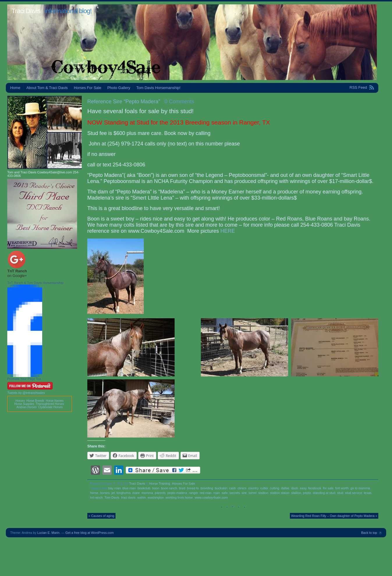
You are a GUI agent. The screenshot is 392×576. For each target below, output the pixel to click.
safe (225, 493)
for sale (328, 488)
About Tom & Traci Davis (47, 88)
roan (217, 493)
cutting (274, 488)
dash (295, 488)
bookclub (144, 488)
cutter (264, 488)
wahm (142, 497)
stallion (263, 493)
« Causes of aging (101, 516)
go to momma (360, 488)
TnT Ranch (17, 271)
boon (156, 488)
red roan (206, 493)
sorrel (253, 493)
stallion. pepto (301, 493)
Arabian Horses (27, 407)
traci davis (128, 497)
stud (340, 493)
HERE (228, 231)
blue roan (129, 488)
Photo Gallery (119, 88)
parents (160, 493)
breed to (193, 488)
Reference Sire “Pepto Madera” (124, 102)
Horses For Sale (88, 88)
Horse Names (55, 401)
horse (94, 493)
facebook (315, 488)
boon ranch (169, 488)
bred (182, 488)
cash (232, 488)
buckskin (221, 488)
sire (244, 493)
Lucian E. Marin (48, 533)
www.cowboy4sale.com (211, 497)
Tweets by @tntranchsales (26, 393)
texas (368, 493)
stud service (353, 493)
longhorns (124, 493)
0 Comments (179, 102)
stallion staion (280, 493)
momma (147, 493)
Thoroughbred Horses (50, 404)
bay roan (115, 488)
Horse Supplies (24, 404)
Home (15, 88)
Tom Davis (112, 497)
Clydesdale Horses (50, 407)
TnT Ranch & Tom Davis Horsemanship (35, 283)
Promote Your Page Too (24, 379)
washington (156, 497)
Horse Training (160, 483)
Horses (20, 401)
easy (303, 488)
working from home (179, 497)
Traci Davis (26, 11)
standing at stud (324, 493)
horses (105, 493)
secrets (234, 493)
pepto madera (177, 493)
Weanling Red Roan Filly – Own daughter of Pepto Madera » (334, 516)
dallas (285, 488)
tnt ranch (96, 497)
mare (136, 493)
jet (113, 493)
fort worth (342, 488)
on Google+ (17, 276)
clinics (242, 488)
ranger (193, 493)
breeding (207, 488)
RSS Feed (358, 87)
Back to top (369, 533)
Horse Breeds (35, 401)
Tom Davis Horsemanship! (158, 88)
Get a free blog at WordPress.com (90, 533)
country (253, 488)
